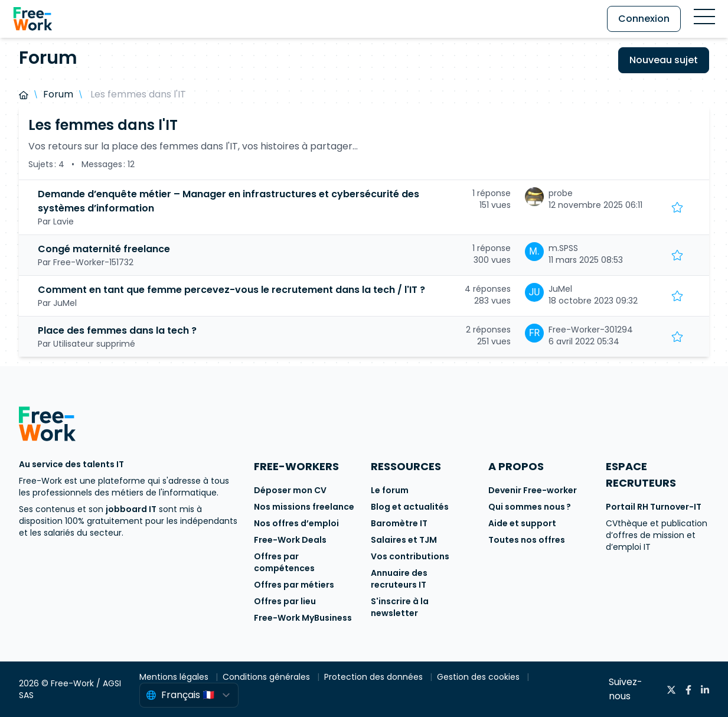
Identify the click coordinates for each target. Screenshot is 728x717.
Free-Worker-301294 (591, 330)
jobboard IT (131, 509)
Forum (58, 94)
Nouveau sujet (664, 60)
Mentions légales (175, 677)
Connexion (644, 19)
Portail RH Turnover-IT (654, 507)
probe (561, 193)
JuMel (560, 289)
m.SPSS (563, 248)
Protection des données (375, 677)
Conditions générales (267, 677)
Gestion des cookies (479, 677)
